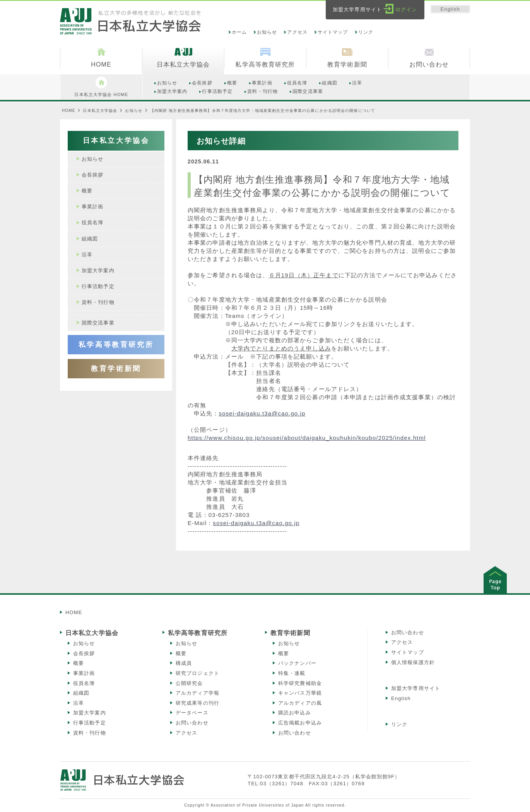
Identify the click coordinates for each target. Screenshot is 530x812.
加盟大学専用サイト (416, 688)
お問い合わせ (192, 723)
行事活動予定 (90, 723)
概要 (79, 663)
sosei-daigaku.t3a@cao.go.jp (262, 413)
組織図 (81, 693)
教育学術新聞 (290, 633)
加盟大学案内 (90, 713)
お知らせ (267, 32)
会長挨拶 (84, 653)
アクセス (297, 32)
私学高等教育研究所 (198, 633)
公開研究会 (189, 683)
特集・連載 (292, 673)
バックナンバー (297, 663)
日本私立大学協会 (100, 111)
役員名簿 (84, 683)
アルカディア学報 (197, 693)
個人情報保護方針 (413, 662)
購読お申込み (295, 713)
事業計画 (84, 673)
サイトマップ (333, 32)
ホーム (239, 32)
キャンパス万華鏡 (300, 693)
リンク (366, 32)
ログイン (406, 9)
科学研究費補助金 (300, 683)
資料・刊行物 (90, 733)
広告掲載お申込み (300, 723)
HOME (68, 111)
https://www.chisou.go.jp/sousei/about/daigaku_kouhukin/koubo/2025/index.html (307, 438)
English (450, 9)
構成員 (184, 663)
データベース (192, 713)
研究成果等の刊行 (197, 703)
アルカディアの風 (300, 703)
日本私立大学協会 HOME (101, 87)
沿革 (79, 703)
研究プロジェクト (197, 673)
